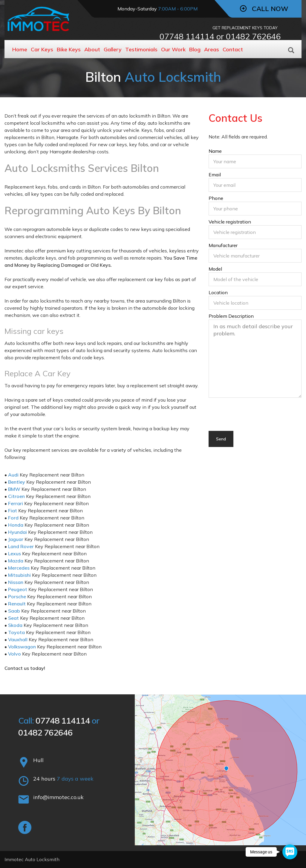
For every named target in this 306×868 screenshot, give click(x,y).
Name (255, 159)
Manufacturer (255, 253)
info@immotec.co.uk (58, 797)
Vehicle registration (255, 229)
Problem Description (255, 356)
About (92, 49)
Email (255, 182)
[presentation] (254, 419)
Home (20, 49)
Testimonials (141, 49)
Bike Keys (69, 49)
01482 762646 (253, 36)
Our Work (173, 49)
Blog (195, 49)
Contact (233, 49)
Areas (212, 49)
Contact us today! (25, 668)
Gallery (113, 49)
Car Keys (42, 49)
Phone (255, 206)
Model (255, 277)
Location (255, 300)
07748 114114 (187, 36)
